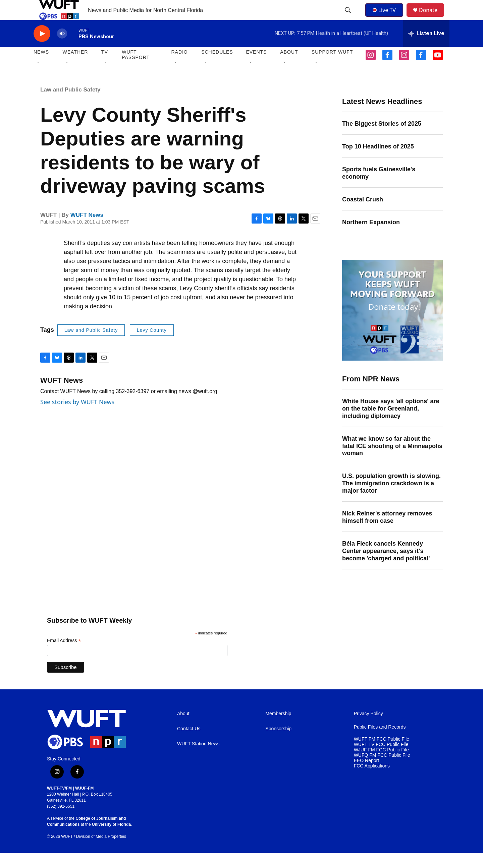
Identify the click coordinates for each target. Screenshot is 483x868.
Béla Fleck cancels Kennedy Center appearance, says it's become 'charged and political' (386, 566)
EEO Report (366, 776)
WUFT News (87, 230)
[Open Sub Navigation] (39, 78)
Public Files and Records (380, 742)
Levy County (152, 345)
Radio (179, 67)
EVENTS (256, 67)
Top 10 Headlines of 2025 (378, 162)
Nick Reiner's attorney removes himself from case (387, 532)
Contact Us (189, 744)
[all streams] (426, 49)
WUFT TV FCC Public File (381, 760)
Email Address (64, 656)
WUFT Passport (136, 70)
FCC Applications (372, 781)
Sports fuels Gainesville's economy (379, 188)
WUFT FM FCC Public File (382, 754)
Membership (278, 729)
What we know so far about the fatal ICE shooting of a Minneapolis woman (392, 461)
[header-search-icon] (348, 18)
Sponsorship (278, 744)
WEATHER (75, 67)
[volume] (62, 49)
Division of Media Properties (101, 852)
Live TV (386, 17)
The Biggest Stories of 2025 (382, 139)
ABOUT (289, 67)
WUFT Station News (198, 759)
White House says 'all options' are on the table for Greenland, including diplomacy (391, 424)
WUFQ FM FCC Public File (382, 770)
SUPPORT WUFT (332, 67)
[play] (42, 49)
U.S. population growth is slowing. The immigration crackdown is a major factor (391, 498)
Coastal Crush (363, 214)
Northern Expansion (371, 237)
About (183, 729)
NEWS (41, 67)
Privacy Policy (368, 729)
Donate (432, 18)
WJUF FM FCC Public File (381, 765)
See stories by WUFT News (77, 417)
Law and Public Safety (70, 105)
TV (105, 67)
